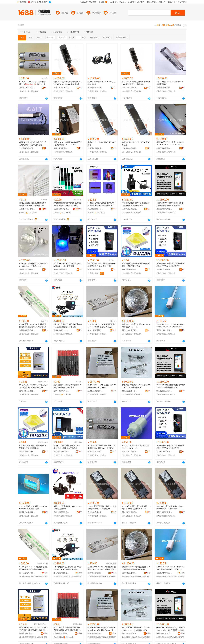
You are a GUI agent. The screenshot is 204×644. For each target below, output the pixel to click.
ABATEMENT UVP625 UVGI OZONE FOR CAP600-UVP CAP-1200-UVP (170, 326)
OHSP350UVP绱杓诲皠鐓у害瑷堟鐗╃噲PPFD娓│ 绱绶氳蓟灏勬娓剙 (171, 629)
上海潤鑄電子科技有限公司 (61, 452)
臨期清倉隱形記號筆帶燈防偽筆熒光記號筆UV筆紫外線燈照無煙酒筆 (33, 204)
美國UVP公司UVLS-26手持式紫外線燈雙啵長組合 (170, 83)
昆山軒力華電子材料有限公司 (130, 330)
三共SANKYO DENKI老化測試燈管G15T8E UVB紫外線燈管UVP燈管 (102, 326)
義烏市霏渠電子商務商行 (96, 209)
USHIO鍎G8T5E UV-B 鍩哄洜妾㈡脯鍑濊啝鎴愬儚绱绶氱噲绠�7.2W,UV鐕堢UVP (33, 568)
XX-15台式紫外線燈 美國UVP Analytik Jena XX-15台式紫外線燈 (33, 508)
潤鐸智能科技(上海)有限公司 (61, 330)
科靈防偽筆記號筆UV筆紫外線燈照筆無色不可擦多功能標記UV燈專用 (68, 204)
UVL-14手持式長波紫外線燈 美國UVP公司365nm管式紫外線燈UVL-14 (136, 508)
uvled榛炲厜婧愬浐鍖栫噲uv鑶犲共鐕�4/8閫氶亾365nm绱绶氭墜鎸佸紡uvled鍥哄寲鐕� (67, 568)
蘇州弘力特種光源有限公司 (164, 330)
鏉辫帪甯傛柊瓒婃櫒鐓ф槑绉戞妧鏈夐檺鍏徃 (96, 573)
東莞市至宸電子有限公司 (61, 88)
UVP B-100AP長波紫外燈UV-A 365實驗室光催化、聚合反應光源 (67, 265)
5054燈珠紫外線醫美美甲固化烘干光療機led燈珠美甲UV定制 (136, 265)
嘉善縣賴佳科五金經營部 (96, 88)
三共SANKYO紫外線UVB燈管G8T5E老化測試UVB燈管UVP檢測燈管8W (102, 447)
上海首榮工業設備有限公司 (130, 88)
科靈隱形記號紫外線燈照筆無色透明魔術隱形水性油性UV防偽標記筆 (101, 204)
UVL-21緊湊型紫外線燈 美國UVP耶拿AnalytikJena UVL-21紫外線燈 (102, 508)
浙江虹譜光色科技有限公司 (164, 209)
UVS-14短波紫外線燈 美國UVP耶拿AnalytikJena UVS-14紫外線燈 (170, 508)
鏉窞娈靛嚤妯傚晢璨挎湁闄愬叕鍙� (96, 633)
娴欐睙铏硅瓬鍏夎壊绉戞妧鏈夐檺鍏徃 (164, 633)
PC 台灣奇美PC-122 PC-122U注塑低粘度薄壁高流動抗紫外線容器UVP (33, 386)
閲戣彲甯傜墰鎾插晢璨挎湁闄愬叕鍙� (61, 633)
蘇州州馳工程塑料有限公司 (27, 391)
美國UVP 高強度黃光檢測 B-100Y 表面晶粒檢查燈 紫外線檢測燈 (136, 204)
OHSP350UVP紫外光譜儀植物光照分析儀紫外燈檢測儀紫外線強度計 (170, 204)
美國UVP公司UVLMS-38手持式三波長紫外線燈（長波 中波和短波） (33, 144)
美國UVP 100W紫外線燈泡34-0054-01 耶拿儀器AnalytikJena (136, 326)
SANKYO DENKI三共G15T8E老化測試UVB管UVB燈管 (33, 83)
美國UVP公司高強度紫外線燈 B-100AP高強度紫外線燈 (68, 508)
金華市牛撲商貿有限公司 (27, 209)
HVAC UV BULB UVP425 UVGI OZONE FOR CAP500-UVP (136, 447)
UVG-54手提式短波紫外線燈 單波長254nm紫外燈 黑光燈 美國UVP (136, 83)
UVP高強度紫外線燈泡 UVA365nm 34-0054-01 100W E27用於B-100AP (33, 265)
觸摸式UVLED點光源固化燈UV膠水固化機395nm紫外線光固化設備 (67, 447)
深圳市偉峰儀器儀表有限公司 (27, 512)
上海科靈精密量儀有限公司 (61, 209)
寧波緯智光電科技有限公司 (130, 270)
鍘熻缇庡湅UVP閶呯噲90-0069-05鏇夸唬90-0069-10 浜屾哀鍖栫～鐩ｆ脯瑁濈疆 (136, 629)
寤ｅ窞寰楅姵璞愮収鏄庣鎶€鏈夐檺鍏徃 (27, 573)
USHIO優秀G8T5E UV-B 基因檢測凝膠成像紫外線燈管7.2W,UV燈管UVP (33, 326)
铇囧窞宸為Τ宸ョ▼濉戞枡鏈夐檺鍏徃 (27, 633)
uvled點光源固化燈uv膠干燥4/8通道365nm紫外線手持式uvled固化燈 (68, 326)
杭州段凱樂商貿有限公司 (61, 270)
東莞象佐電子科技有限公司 (164, 270)
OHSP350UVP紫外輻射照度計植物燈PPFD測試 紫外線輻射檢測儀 (170, 386)
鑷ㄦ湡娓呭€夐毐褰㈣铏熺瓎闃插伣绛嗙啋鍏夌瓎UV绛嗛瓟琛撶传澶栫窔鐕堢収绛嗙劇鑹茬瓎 (68, 629)
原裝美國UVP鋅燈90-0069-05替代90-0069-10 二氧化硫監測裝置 (136, 386)
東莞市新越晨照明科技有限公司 (27, 88)
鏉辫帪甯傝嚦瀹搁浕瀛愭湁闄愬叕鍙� (130, 633)
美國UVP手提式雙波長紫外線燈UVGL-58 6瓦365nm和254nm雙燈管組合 (67, 83)
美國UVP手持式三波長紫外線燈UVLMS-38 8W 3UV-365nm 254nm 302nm (170, 144)
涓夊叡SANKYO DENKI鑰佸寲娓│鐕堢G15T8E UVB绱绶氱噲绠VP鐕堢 (102, 568)
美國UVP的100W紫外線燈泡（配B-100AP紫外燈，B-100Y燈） (102, 386)
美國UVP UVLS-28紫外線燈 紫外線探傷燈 (102, 144)
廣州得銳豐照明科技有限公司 (27, 330)
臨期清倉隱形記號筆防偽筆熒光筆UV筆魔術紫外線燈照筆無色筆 (68, 386)
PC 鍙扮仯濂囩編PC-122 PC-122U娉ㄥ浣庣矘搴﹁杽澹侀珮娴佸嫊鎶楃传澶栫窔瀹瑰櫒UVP (33, 629)
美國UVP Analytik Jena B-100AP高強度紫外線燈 (101, 83)
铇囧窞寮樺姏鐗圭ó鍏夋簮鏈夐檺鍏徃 (164, 573)
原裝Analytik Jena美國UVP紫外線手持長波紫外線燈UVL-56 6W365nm (68, 144)
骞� (45, 573)
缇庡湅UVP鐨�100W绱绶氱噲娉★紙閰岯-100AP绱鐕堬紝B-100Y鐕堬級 (102, 629)
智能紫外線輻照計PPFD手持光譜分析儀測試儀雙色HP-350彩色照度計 (102, 265)
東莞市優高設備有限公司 (96, 270)
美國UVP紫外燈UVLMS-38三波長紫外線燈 (136, 144)
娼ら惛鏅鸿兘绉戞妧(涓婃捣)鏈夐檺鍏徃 (61, 573)
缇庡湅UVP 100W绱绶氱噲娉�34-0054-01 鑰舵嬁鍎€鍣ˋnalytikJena (136, 568)
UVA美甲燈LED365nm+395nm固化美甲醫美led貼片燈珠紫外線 (33, 447)
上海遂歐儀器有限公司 (164, 88)
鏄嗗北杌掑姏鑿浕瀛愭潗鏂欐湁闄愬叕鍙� (130, 573)
